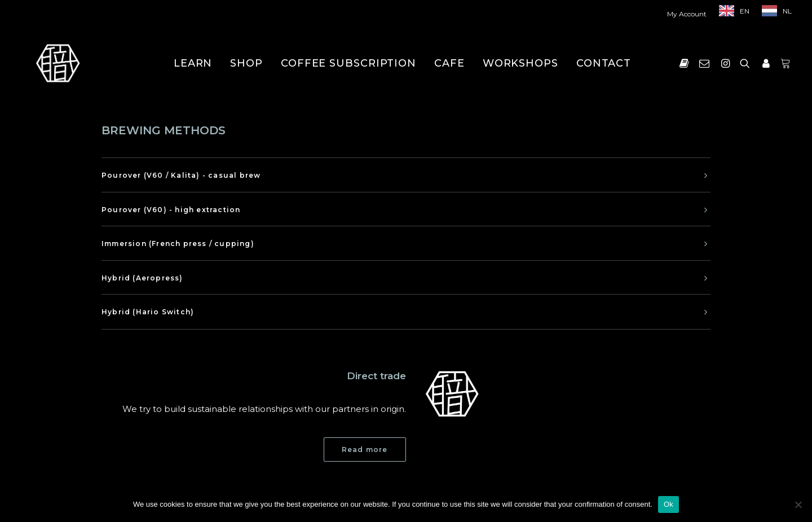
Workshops (520, 63)
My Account (687, 14)
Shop (246, 63)
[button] (687, 63)
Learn (193, 63)
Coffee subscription (348, 63)
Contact (604, 63)
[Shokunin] (58, 63)
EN (745, 11)
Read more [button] (365, 449)
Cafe (449, 63)
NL (787, 11)
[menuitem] (689, 14)
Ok (668, 504)
